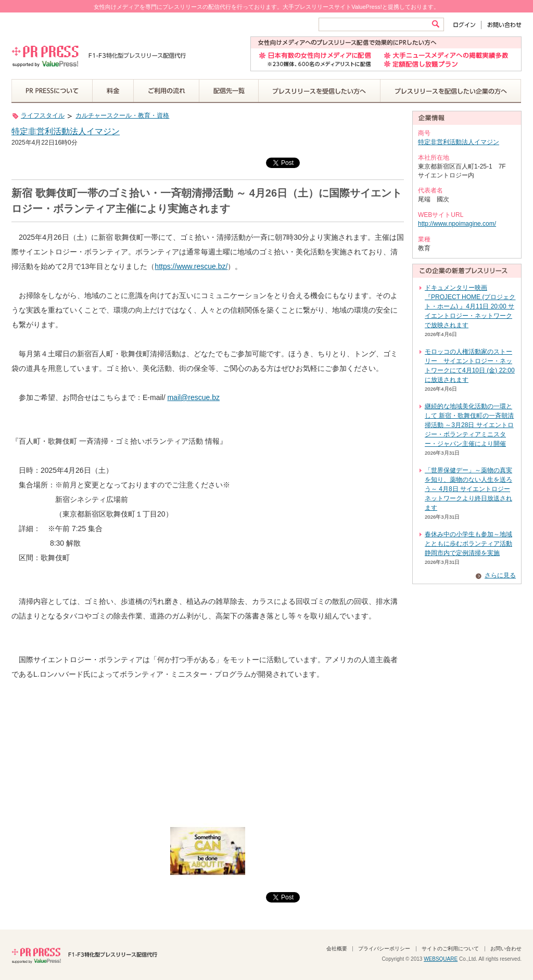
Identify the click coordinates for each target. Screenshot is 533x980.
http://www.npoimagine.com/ (457, 224)
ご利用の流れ (167, 91)
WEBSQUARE (441, 959)
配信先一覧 (229, 91)
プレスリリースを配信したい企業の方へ (451, 91)
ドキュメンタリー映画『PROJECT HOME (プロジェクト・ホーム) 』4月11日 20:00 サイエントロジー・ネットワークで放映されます (470, 306)
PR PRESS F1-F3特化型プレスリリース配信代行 (84, 955)
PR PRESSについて (52, 91)
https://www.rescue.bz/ (191, 266)
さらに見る (500, 575)
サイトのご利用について (450, 949)
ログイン (467, 25)
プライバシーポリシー (384, 949)
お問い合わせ (502, 25)
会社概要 (337, 949)
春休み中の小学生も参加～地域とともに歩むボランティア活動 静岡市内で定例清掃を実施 (468, 544)
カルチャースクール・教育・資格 (122, 115)
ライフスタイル (43, 115)
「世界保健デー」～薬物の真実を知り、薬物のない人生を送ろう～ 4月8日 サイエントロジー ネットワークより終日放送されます (468, 489)
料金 (113, 91)
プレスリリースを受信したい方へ (320, 91)
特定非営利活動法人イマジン (66, 131)
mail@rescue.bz (193, 397)
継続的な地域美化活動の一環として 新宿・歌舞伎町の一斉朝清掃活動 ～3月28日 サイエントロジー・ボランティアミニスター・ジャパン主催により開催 (469, 425)
